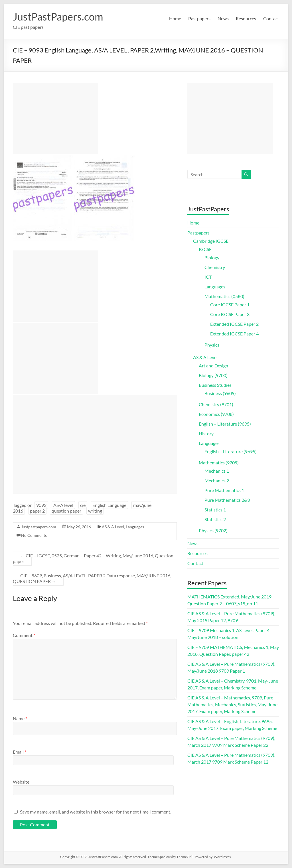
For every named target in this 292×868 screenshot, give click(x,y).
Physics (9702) (213, 530)
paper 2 (37, 511)
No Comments (34, 535)
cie (83, 505)
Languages (135, 527)
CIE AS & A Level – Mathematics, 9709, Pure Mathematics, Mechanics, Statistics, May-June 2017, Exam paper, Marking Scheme (232, 704)
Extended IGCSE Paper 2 (234, 324)
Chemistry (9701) (216, 404)
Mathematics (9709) (219, 463)
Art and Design (213, 366)
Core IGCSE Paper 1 (230, 304)
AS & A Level (113, 527)
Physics (212, 345)
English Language (109, 505)
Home (175, 18)
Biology (212, 257)
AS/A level (63, 505)
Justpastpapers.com (39, 527)
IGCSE (205, 249)
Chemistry (215, 267)
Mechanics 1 (217, 471)
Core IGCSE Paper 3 (230, 314)
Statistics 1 (215, 510)
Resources (246, 18)
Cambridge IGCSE (211, 241)
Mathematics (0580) (224, 296)
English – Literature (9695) (225, 424)
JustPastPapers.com (58, 17)
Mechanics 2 (217, 480)
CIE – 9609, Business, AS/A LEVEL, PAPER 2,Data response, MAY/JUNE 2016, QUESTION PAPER (92, 578)
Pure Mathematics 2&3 (227, 500)
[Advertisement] (56, 119)
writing (95, 511)
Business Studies (215, 385)
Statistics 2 (215, 519)
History (206, 433)
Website (21, 782)
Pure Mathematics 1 (224, 490)
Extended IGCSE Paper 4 (234, 334)
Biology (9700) (213, 375)
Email (20, 752)
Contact (271, 18)
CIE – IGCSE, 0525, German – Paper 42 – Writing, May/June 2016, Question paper (93, 558)
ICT (208, 277)
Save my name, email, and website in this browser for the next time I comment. (96, 812)
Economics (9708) (216, 414)
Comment (24, 635)
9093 (41, 505)
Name (20, 718)
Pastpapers (199, 18)
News (223, 18)
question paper (66, 511)
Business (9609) (220, 393)
